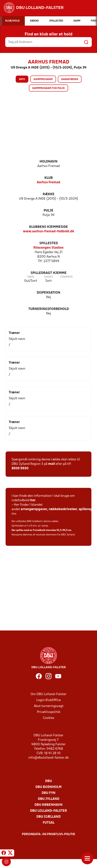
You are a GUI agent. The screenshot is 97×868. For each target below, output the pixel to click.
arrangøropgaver (34, 509)
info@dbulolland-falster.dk (48, 758)
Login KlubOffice (49, 700)
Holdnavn (48, 162)
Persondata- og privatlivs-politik (48, 834)
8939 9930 (20, 468)
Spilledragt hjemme (49, 273)
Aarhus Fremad (48, 182)
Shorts (49, 277)
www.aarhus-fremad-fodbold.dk (48, 231)
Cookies (49, 718)
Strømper (66, 277)
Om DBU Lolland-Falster (48, 694)
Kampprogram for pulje (48, 88)
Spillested (49, 243)
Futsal (49, 823)
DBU (48, 781)
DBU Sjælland (48, 817)
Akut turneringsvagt (49, 706)
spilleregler (87, 509)
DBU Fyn (48, 793)
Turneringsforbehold (49, 309)
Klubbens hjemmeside (48, 227)
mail (51, 464)
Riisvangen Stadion (48, 248)
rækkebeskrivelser (63, 509)
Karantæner (70, 79)
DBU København (48, 805)
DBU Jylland (49, 799)
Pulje (48, 211)
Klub (49, 178)
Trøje (31, 277)
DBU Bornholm (48, 787)
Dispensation (48, 293)
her (33, 500)
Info (22, 79)
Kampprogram (43, 79)
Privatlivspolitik (49, 712)
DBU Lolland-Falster (48, 811)
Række (49, 194)
